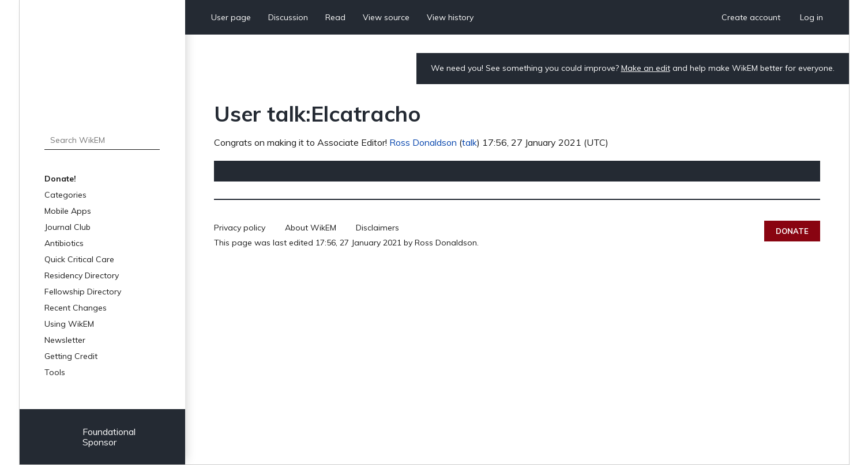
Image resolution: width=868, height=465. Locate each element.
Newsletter (65, 340)
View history (450, 17)
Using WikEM (69, 324)
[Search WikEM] (102, 140)
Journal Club (67, 227)
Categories (65, 195)
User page (231, 17)
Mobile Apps (68, 211)
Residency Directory (82, 275)
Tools (55, 372)
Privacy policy (240, 228)
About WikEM (311, 228)
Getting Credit (71, 356)
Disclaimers (377, 228)
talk (469, 142)
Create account (751, 17)
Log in (811, 17)
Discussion (288, 17)
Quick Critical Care (79, 259)
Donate (792, 231)
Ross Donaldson (423, 142)
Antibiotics (64, 243)
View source (386, 17)
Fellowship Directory (83, 292)
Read (335, 17)
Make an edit (646, 68)
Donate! (60, 179)
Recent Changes (76, 308)
